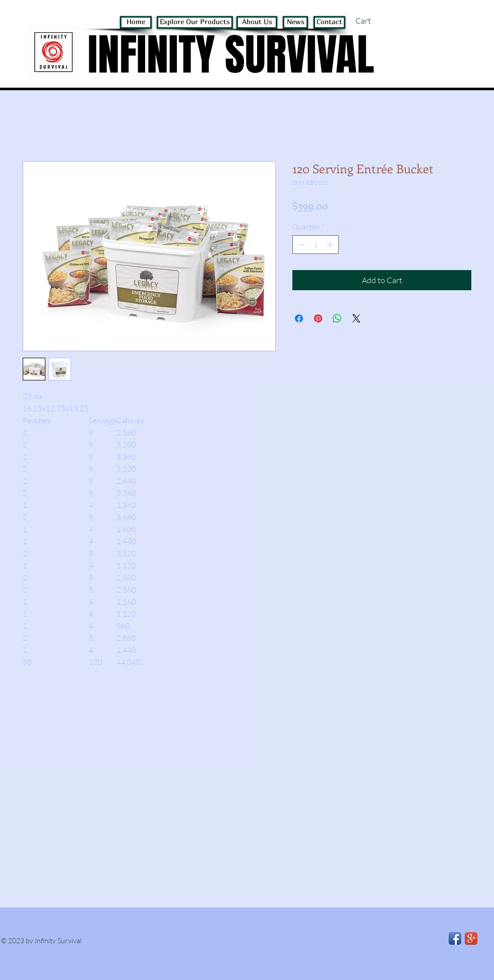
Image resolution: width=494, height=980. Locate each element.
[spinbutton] (316, 245)
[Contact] (329, 22)
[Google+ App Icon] (471, 938)
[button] (376, 21)
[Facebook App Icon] (455, 938)
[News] (295, 22)
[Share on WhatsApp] (337, 318)
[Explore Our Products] (195, 22)
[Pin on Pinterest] (318, 318)
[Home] (136, 22)
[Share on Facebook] (299, 318)
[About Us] (257, 22)
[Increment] (331, 245)
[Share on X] (356, 318)
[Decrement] (300, 245)
